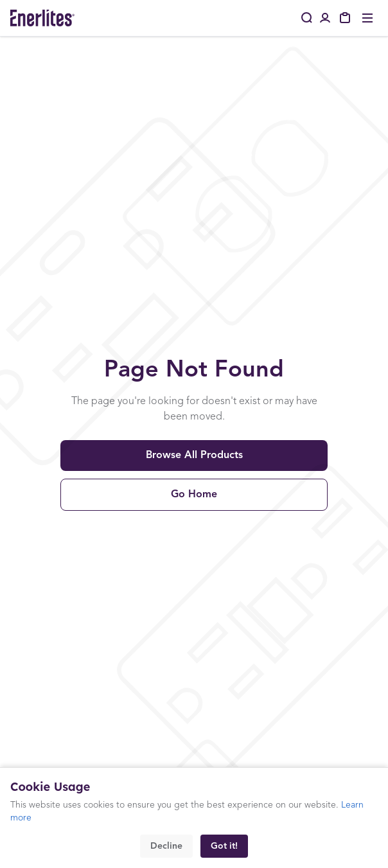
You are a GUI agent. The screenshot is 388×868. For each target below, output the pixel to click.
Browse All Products (194, 456)
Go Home (194, 495)
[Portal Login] (325, 18)
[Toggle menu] (367, 18)
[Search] (307, 18)
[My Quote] (346, 18)
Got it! (224, 846)
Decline (166, 846)
